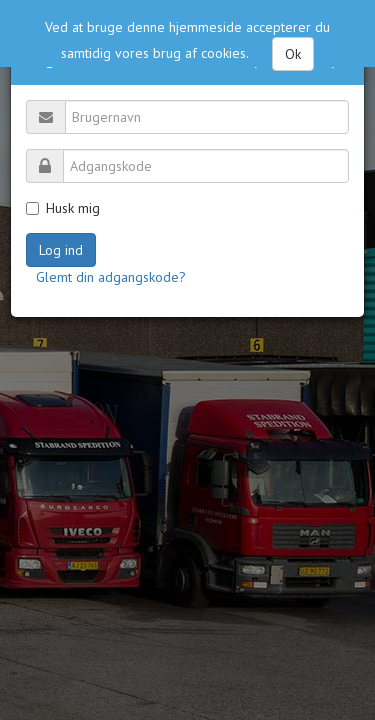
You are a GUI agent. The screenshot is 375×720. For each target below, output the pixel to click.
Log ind (61, 250)
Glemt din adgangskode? (111, 277)
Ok (293, 50)
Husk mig (63, 208)
